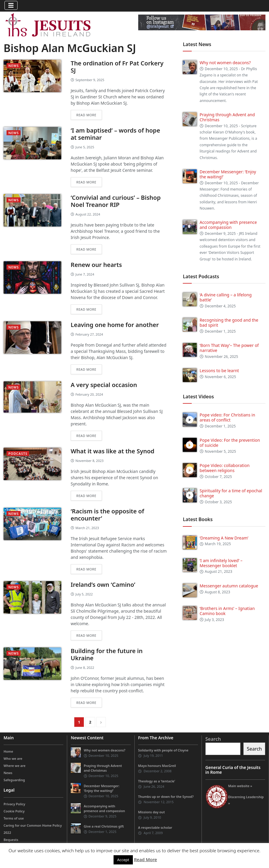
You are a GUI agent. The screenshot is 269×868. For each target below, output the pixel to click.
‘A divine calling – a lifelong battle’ (226, 297)
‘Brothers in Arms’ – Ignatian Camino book (227, 611)
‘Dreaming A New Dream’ (224, 538)
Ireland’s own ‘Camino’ (103, 585)
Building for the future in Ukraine (107, 654)
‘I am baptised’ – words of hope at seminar (115, 134)
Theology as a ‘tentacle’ (157, 781)
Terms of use (14, 818)
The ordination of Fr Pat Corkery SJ (117, 67)
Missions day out (152, 812)
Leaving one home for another (115, 325)
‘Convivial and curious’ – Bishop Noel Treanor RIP (116, 201)
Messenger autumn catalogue (229, 586)
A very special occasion (104, 385)
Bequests (11, 840)
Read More (145, 859)
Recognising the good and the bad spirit (229, 323)
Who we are (13, 758)
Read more (86, 115)
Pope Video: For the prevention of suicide (230, 443)
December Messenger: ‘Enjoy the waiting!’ (228, 174)
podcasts (18, 453)
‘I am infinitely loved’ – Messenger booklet (221, 563)
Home (8, 751)
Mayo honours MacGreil (157, 766)
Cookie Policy (14, 811)
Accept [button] (123, 860)
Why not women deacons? (225, 63)
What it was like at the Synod (113, 451)
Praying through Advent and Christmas (227, 117)
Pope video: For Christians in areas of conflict (228, 417)
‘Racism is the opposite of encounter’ (107, 515)
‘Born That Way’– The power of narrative (229, 348)
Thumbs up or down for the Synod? (166, 797)
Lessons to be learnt (219, 371)
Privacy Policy (14, 804)
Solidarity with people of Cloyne (163, 750)
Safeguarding (14, 780)
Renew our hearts (96, 265)
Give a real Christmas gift (104, 826)
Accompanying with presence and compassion (228, 225)
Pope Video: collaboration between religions (225, 468)
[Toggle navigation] (11, 5)
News (14, 66)
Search (213, 739)
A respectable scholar (155, 827)
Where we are (15, 766)
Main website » (240, 786)
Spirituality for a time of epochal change (231, 493)
